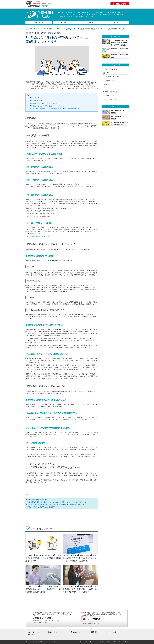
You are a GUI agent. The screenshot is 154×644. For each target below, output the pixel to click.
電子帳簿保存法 (47, 555)
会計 (37, 555)
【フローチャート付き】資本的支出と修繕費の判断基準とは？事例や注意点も (119, 43)
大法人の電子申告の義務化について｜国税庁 (42, 507)
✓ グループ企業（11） (111, 99)
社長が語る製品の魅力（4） (112, 69)
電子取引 (58, 555)
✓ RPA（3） (107, 88)
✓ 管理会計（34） (109, 80)
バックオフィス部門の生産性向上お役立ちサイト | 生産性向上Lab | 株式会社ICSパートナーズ (57, 504)
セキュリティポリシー (92, 642)
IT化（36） (106, 84)
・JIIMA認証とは (34, 98)
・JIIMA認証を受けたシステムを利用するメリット (44, 103)
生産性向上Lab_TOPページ (56, 29)
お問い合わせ (116, 642)
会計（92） (107, 73)
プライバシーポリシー (105, 642)
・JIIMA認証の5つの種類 (36, 100)
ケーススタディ (114, 22)
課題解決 (90, 22)
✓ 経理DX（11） (109, 96)
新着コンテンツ (39, 22)
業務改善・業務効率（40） (111, 92)
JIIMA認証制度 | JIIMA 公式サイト (43, 236)
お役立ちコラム (66, 22)
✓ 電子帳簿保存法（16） (111, 77)
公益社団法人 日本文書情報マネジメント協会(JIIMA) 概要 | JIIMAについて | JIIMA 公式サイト (57, 502)
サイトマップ (125, 642)
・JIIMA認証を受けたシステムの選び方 (41, 106)
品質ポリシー (81, 642)
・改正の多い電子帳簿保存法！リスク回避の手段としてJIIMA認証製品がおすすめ (54, 109)
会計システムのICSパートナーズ (36, 29)
